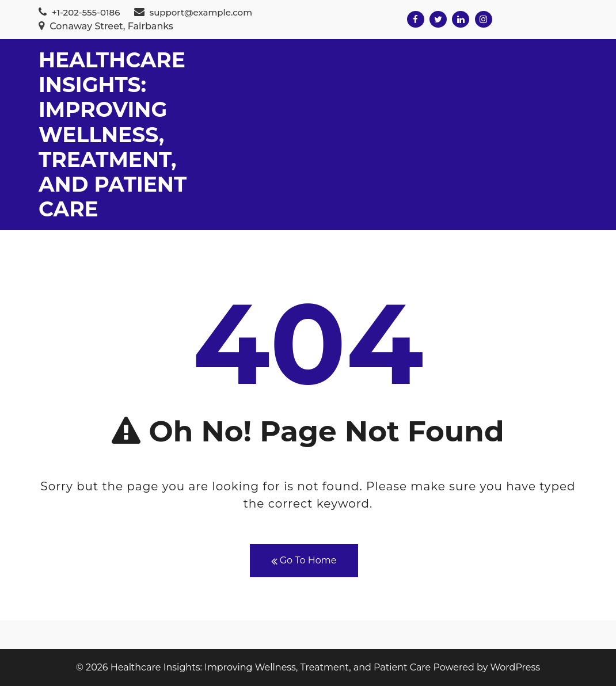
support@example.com (193, 12)
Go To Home (304, 561)
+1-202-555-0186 (79, 12)
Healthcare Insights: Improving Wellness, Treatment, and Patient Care (113, 134)
